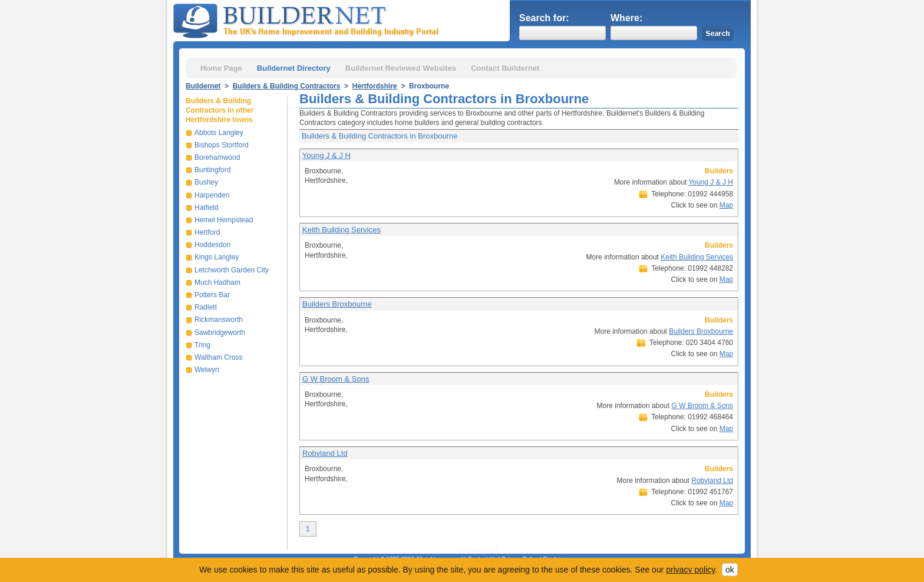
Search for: (544, 18)
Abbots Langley (219, 133)
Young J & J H (326, 155)
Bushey (206, 182)
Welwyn (207, 370)
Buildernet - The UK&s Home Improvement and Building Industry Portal (308, 19)
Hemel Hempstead (224, 220)
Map (726, 205)
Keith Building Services (341, 230)
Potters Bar (212, 295)
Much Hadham (217, 282)
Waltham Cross (219, 357)
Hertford (207, 232)
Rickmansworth (219, 320)
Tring (202, 345)
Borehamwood (217, 157)
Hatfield (207, 208)
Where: (626, 18)
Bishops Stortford (222, 145)
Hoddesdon (212, 245)
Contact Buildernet (505, 68)
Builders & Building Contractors (287, 86)
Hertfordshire (375, 86)
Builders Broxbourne (337, 304)
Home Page (221, 68)
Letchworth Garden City (232, 270)
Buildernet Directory (294, 68)
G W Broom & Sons (336, 379)
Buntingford (212, 170)
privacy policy (690, 570)
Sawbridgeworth (220, 333)
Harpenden (212, 195)
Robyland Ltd (325, 453)
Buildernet (203, 86)
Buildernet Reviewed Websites (401, 68)
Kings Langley (217, 257)
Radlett (206, 307)
